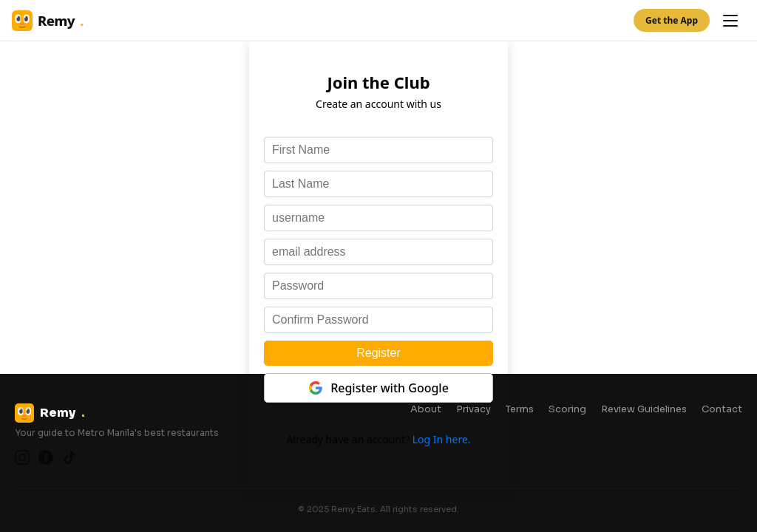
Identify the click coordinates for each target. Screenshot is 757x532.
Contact (722, 409)
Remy (48, 21)
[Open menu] (730, 21)
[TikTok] (69, 457)
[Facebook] (46, 457)
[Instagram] (22, 457)
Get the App (672, 20)
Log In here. (442, 439)
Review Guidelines (644, 409)
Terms (520, 409)
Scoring (567, 409)
